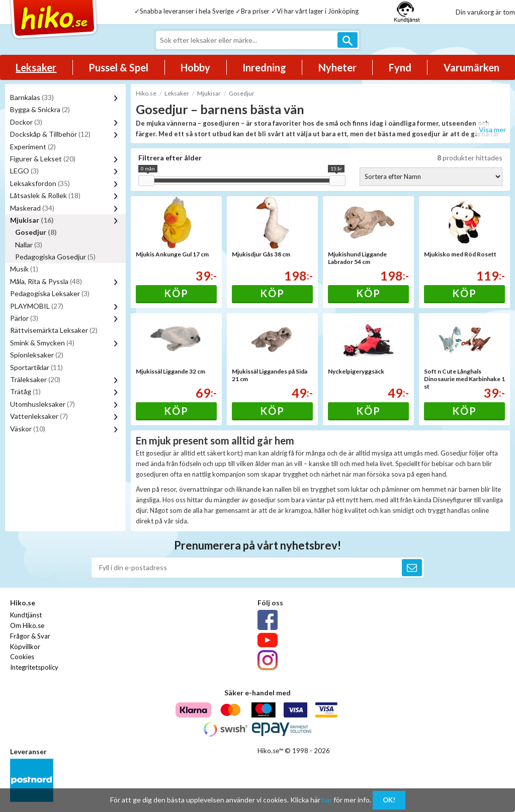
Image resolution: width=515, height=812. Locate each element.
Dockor (26, 122)
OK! (389, 800)
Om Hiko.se (27, 625)
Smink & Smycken (42, 343)
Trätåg (25, 391)
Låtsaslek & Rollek (45, 195)
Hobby (195, 67)
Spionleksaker (37, 355)
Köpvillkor (25, 647)
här (327, 800)
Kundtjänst (26, 615)
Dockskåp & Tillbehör (50, 134)
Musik (24, 269)
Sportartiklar (36, 367)
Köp (176, 293)
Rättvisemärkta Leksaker (54, 330)
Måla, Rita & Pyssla (46, 281)
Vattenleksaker (39, 416)
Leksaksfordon (40, 183)
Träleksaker (35, 379)
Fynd (400, 67)
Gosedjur (36, 232)
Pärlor (24, 318)
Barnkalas (32, 97)
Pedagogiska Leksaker (50, 293)
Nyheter (337, 67)
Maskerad (32, 208)
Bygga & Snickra (40, 109)
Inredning (264, 67)
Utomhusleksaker (42, 404)
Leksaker (36, 67)
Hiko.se (146, 93)
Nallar (29, 245)
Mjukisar (32, 220)
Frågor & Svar (30, 636)
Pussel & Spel (118, 67)
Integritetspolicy (34, 667)
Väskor (28, 429)
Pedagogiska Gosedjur (55, 257)
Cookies (22, 657)
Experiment (33, 147)
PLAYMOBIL (37, 306)
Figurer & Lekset (43, 159)
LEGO (24, 171)
